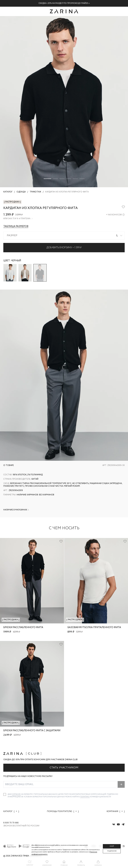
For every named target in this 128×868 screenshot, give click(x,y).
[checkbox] (5, 794)
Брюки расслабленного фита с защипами (32, 731)
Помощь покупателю (63, 811)
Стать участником (64, 768)
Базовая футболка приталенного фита (94, 627)
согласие (16, 794)
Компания (116, 811)
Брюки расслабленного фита (23, 627)
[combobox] (64, 236)
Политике (85, 797)
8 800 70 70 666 (11, 823)
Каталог (11, 811)
